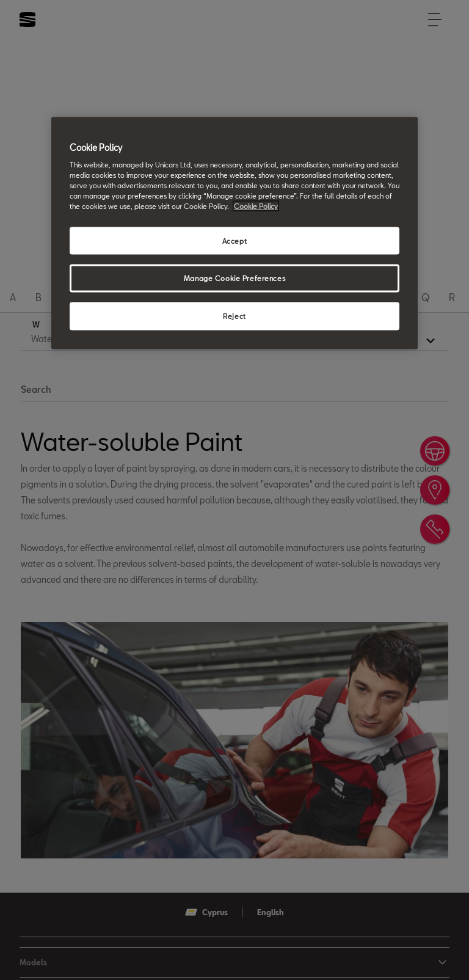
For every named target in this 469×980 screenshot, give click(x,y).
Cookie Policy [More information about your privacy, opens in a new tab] (256, 206)
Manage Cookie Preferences (234, 278)
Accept (234, 240)
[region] (234, 233)
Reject (234, 316)
